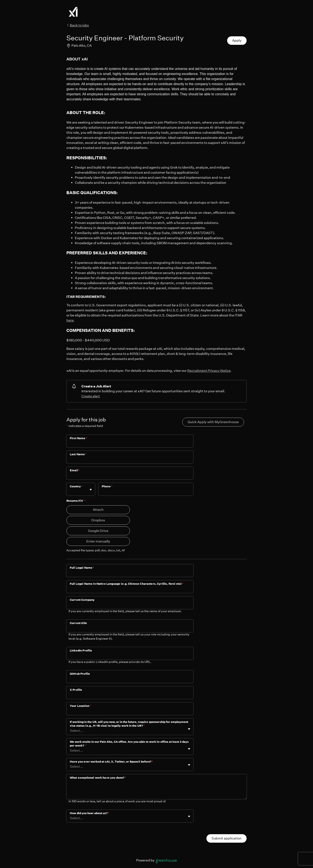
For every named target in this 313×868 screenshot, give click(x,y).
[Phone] (146, 492)
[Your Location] (130, 711)
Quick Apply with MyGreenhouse (213, 422)
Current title (78, 623)
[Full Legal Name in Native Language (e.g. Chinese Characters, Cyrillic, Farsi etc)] (130, 589)
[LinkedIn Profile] (130, 656)
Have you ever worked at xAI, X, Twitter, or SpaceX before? (111, 762)
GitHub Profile (80, 674)
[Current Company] (130, 605)
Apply (237, 40)
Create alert (91, 396)
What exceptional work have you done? (98, 778)
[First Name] (130, 444)
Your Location (80, 706)
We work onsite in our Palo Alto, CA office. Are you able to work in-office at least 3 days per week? (129, 744)
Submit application (227, 838)
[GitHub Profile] (130, 679)
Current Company (82, 600)
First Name (78, 438)
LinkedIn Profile (81, 651)
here (70, 320)
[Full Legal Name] (130, 573)
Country (76, 486)
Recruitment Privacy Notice (209, 371)
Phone (107, 486)
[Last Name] (130, 460)
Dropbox (98, 520)
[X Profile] (130, 695)
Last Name (78, 454)
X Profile (76, 690)
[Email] (130, 476)
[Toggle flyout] (91, 490)
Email (75, 470)
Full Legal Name (82, 568)
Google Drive (98, 531)
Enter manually (98, 541)
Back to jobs (78, 25)
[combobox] (70, 491)
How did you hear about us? (90, 813)
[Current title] (130, 629)
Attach (98, 510)
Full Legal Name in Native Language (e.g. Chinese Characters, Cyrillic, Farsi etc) (127, 584)
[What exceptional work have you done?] (156, 790)
